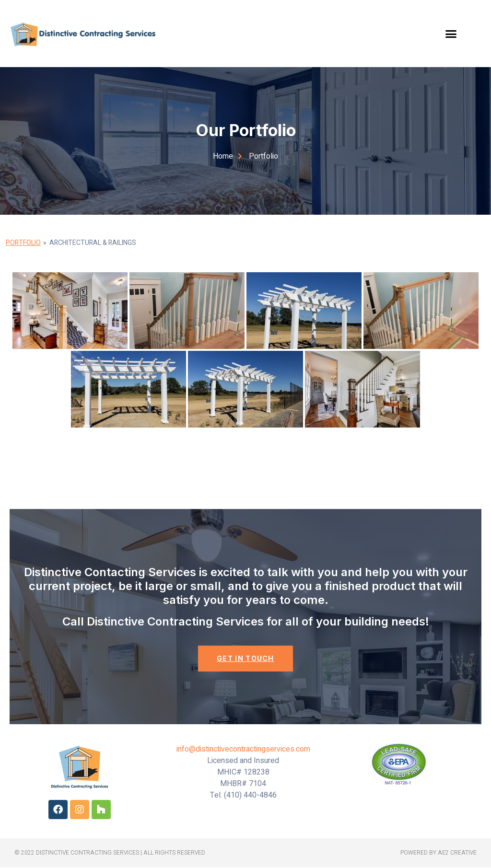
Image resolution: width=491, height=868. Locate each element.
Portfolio (23, 243)
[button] (451, 34)
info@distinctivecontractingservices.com (243, 750)
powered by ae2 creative (438, 854)
